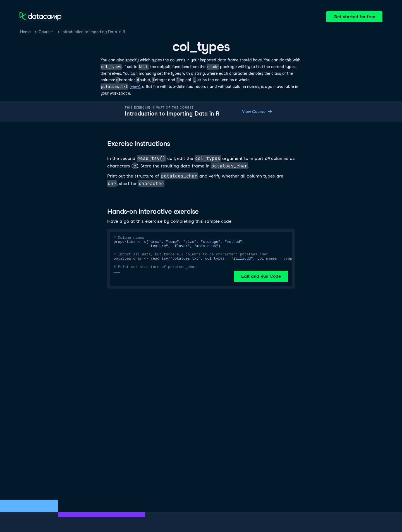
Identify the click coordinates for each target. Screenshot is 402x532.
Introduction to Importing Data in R (93, 32)
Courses (46, 32)
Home (25, 32)
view (135, 87)
